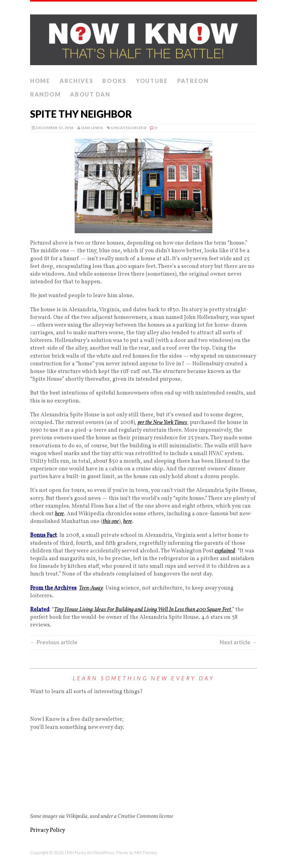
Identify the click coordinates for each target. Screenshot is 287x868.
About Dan (90, 94)
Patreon (193, 81)
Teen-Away (91, 588)
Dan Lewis (92, 128)
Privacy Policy (48, 830)
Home (40, 81)
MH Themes (146, 852)
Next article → (238, 642)
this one (111, 522)
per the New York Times (162, 423)
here (59, 514)
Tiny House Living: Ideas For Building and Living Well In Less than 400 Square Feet (143, 610)
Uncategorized (129, 128)
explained (225, 551)
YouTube (152, 81)
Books (114, 81)
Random (45, 94)
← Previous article (54, 642)
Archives (77, 81)
